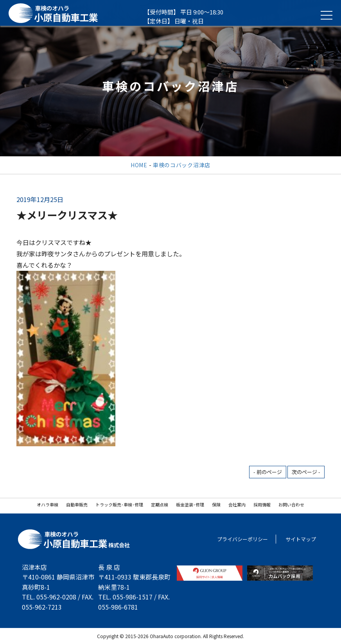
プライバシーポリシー (242, 539)
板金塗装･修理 (190, 504)
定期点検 (160, 504)
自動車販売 (77, 504)
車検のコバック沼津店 (182, 165)
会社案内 (237, 504)
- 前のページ (268, 472)
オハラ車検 (48, 504)
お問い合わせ (291, 504)
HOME (139, 165)
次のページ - (306, 472)
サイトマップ (301, 539)
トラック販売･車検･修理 (119, 504)
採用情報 (262, 504)
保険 (216, 504)
